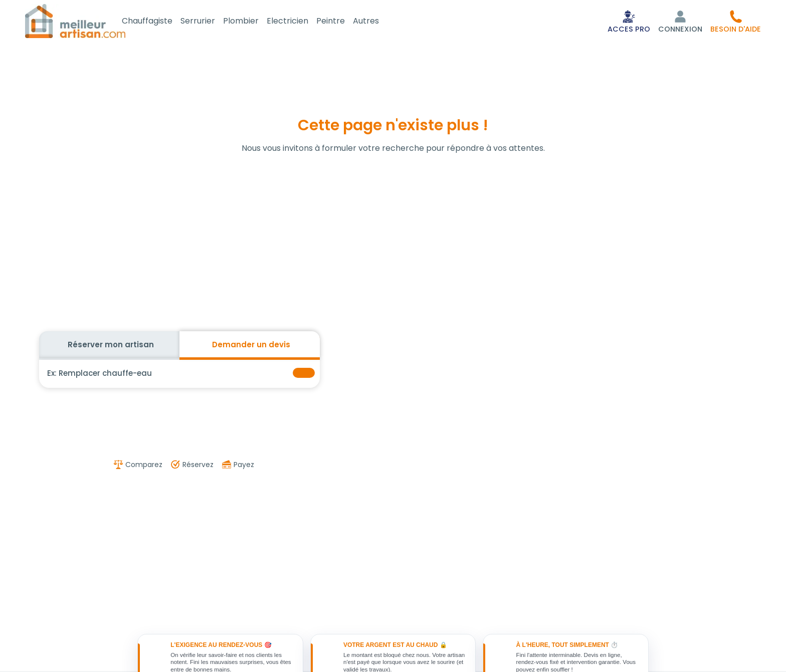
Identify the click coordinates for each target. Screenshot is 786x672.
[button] (736, 22)
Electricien (299, 22)
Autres (377, 22)
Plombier (252, 22)
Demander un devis (251, 347)
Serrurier (209, 22)
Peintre (342, 22)
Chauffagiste (158, 22)
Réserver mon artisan (111, 347)
